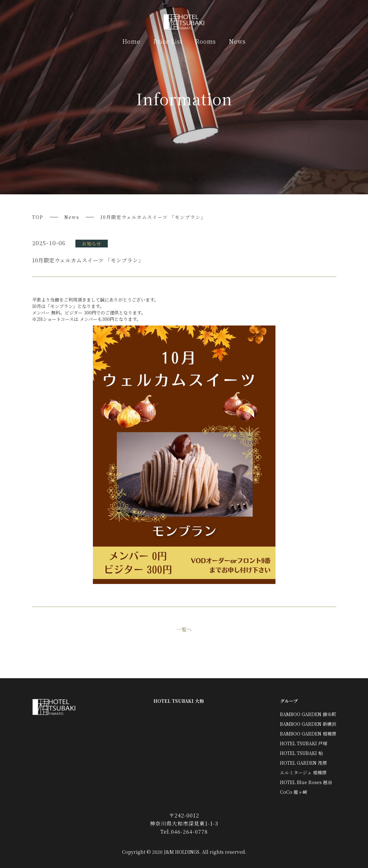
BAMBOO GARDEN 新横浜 (308, 724)
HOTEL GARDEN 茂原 (303, 763)
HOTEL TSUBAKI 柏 (301, 753)
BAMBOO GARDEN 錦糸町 (308, 714)
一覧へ (184, 630)
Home (131, 41)
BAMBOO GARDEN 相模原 (308, 734)
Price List (168, 41)
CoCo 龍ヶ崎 (294, 792)
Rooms (206, 41)
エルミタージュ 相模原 (303, 772)
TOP (38, 217)
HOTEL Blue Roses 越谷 (306, 782)
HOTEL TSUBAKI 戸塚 (304, 743)
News (237, 41)
